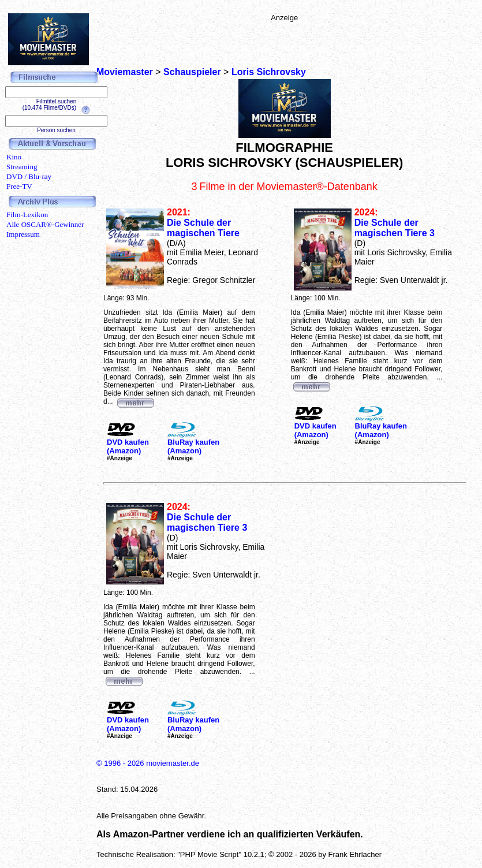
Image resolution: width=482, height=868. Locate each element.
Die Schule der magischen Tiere (203, 228)
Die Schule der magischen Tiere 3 (395, 228)
